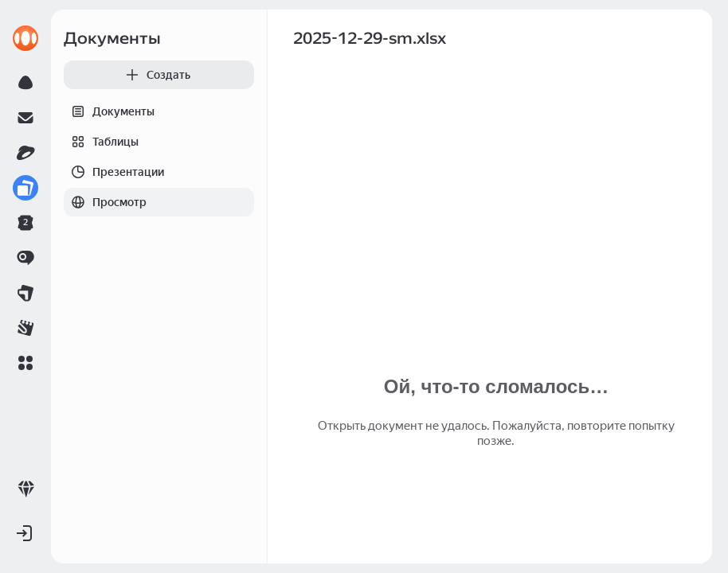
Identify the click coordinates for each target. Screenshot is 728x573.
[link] (25, 38)
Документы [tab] (109, 111)
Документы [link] (112, 38)
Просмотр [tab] (105, 202)
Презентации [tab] (114, 172)
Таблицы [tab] (101, 142)
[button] (25, 363)
